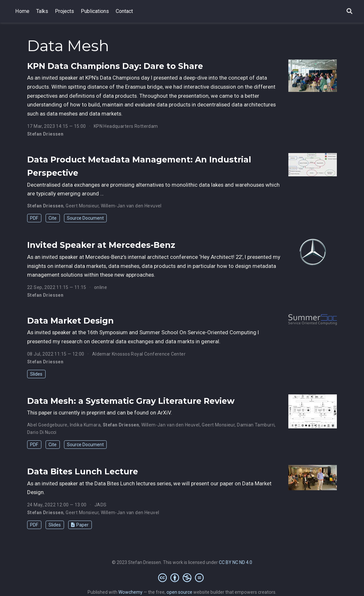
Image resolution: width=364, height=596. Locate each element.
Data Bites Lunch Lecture (83, 471)
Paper (80, 525)
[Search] (349, 11)
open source (179, 592)
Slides (36, 374)
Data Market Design (70, 321)
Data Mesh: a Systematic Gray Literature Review (131, 401)
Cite (53, 218)
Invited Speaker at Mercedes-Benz (101, 245)
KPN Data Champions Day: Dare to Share (115, 66)
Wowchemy (130, 592)
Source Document (85, 218)
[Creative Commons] (182, 578)
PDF (34, 218)
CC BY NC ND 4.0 (236, 562)
